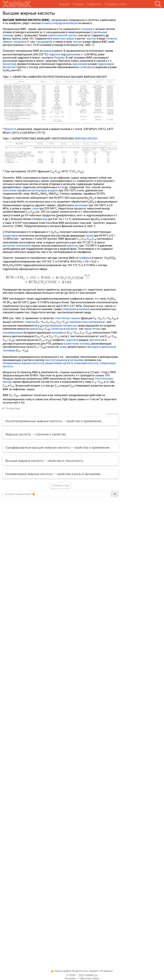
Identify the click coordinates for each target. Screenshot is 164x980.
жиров (47, 51)
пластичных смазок (68, 318)
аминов (71, 340)
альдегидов (10, 236)
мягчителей (97, 340)
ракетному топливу (78, 344)
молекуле (72, 23)
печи (36, 208)
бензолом (9, 64)
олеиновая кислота (86, 363)
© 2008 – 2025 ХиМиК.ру (82, 975)
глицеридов (43, 42)
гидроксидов (106, 64)
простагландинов (56, 360)
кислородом (39, 190)
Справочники (116, 4)
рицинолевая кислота (59, 363)
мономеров (59, 333)
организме (77, 360)
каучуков (71, 329)
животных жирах (63, 39)
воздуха (53, 190)
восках (78, 42)
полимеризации (13, 333)
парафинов (24, 190)
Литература (13, 408)
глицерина (20, 42)
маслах (92, 39)
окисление (9, 190)
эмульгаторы (92, 329)
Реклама (70, 978)
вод (45, 219)
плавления (69, 309)
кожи (63, 347)
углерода (57, 23)
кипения (84, 309)
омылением (80, 64)
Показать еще (60, 485)
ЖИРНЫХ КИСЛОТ (86, 139)
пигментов (70, 326)
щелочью (73, 246)
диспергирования (51, 326)
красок (34, 329)
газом (89, 236)
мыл (91, 67)
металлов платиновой (17, 246)
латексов (57, 329)
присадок (93, 347)
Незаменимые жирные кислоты (23, 363)
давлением (73, 54)
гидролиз (54, 54)
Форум (64, 4)
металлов (9, 67)
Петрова (59, 58)
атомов (46, 23)
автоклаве (81, 205)
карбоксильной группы (62, 35)
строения (86, 29)
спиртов (30, 322)
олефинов (85, 258)
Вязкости (10, 129)
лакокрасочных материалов (87, 322)
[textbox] (55, 494)
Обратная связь (89, 978)
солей (83, 67)
